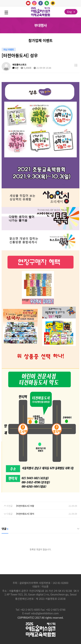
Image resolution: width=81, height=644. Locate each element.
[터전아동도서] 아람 (25, 506)
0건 (15, 68)
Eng (71, 12)
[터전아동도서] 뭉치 (25, 514)
